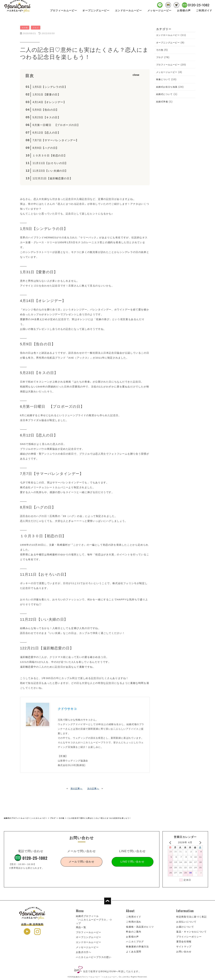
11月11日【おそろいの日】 (50, 163)
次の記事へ (93, 788)
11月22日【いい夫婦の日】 (50, 171)
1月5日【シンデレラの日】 (50, 87)
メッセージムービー (160, 12)
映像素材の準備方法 (137, 947)
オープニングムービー (96, 12)
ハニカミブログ (135, 942)
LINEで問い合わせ (133, 862)
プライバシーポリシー (189, 937)
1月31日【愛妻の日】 (47, 95)
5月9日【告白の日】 (46, 110)
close (136, 75)
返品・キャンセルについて (191, 932)
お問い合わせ (184, 952)
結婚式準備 (162, 102)
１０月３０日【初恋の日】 (50, 156)
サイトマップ (184, 947)
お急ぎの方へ (84, 952)
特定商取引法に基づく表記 (191, 917)
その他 (160, 50)
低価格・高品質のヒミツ (140, 927)
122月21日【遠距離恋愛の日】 (53, 178)
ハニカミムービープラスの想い (94, 957)
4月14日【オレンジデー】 (49, 102)
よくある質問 (134, 952)
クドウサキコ (67, 709)
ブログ (160, 57)
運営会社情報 (184, 942)
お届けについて (185, 927)
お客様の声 (184, 12)
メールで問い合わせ (81, 862)
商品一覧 (81, 927)
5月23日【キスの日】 (47, 117)
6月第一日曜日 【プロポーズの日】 (56, 125)
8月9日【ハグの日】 (46, 148)
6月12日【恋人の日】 (47, 133)
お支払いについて (186, 922)
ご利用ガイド (204, 12)
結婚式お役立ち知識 (167, 87)
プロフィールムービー (64, 12)
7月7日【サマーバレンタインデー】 (56, 140)
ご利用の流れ (134, 922)
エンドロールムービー (128, 12)
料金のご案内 (134, 932)
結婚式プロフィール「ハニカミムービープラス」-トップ (94, 920)
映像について (163, 79)
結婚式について (164, 94)
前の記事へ (77, 788)
